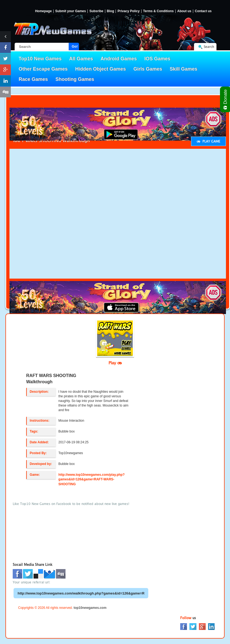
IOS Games (157, 59)
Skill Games (183, 69)
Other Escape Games (43, 69)
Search (209, 47)
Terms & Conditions (158, 11)
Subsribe (96, 11)
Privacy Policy (128, 11)
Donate (226, 99)
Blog (111, 11)
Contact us (203, 11)
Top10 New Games (40, 59)
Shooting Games (75, 79)
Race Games (33, 79)
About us (184, 11)
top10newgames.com (90, 608)
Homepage (43, 11)
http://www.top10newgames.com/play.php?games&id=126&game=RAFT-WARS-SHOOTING (92, 479)
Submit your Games (70, 11)
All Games (81, 59)
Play (115, 363)
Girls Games (148, 69)
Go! (75, 46)
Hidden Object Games (101, 69)
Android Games (119, 59)
